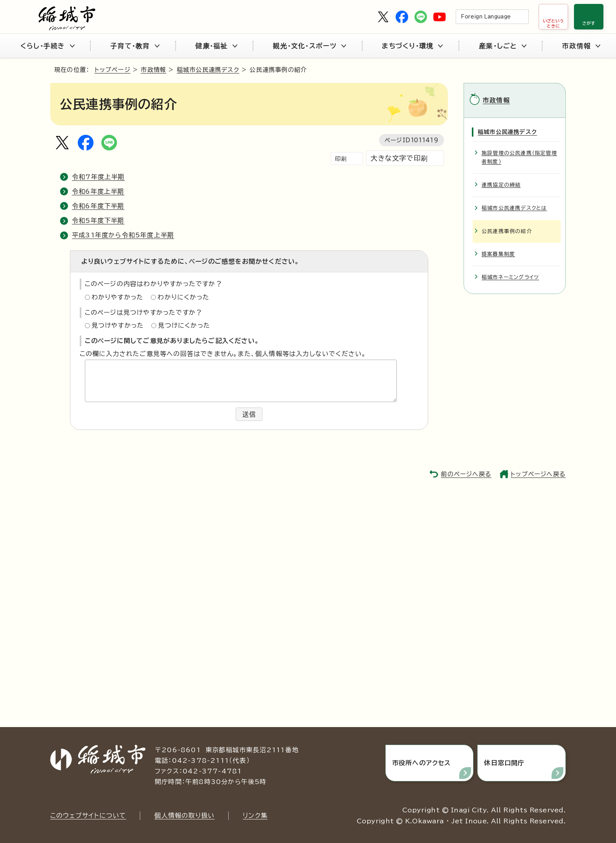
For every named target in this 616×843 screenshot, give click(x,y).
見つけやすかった (118, 325)
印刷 (341, 159)
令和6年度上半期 (98, 191)
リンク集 (255, 815)
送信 (249, 414)
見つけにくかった (184, 325)
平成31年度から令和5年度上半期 (123, 235)
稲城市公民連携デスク (208, 70)
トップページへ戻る (538, 474)
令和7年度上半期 (98, 177)
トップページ (113, 70)
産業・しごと (503, 46)
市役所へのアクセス (422, 763)
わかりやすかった (118, 297)
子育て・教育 (135, 46)
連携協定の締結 (501, 185)
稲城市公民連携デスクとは (514, 208)
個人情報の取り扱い (184, 815)
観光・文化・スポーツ (310, 46)
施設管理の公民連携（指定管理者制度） (519, 157)
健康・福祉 (216, 46)
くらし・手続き (48, 46)
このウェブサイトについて (88, 815)
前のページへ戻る (466, 474)
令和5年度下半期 (98, 220)
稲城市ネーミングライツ (510, 277)
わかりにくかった (183, 297)
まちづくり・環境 (412, 46)
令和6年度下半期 (98, 206)
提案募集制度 (498, 254)
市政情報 (581, 46)
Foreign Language (486, 17)
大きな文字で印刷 (399, 158)
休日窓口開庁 (504, 763)
